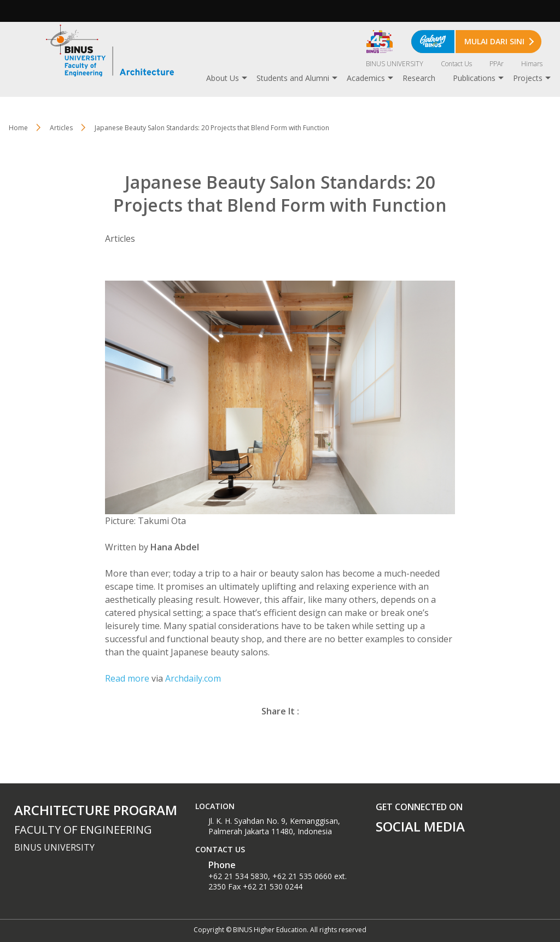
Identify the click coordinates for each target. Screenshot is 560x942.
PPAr (497, 64)
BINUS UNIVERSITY (395, 64)
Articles (61, 128)
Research (419, 78)
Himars (532, 64)
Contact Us (456, 64)
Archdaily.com (193, 678)
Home (18, 128)
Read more (127, 678)
